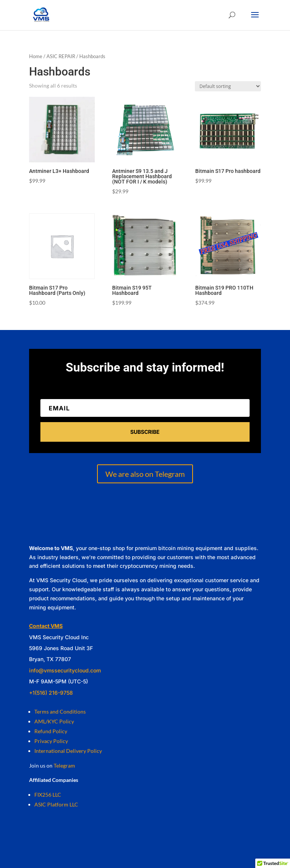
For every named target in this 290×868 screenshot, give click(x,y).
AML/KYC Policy (54, 721)
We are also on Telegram (145, 474)
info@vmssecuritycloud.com (65, 670)
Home (36, 56)
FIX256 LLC (48, 795)
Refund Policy (51, 731)
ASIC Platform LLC (56, 804)
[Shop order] (228, 86)
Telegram (64, 765)
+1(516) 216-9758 (51, 693)
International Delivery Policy (68, 751)
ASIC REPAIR (61, 56)
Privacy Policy (51, 741)
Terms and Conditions (60, 712)
